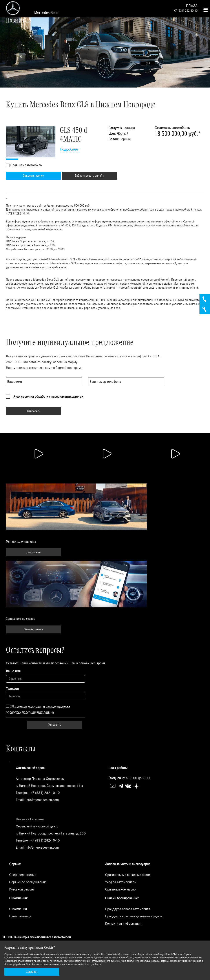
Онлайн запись (33, 629)
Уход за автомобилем (121, 882)
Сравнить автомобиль (26, 165)
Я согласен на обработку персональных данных (48, 397)
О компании (18, 909)
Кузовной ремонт (22, 889)
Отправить (34, 411)
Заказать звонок (34, 176)
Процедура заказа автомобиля (128, 909)
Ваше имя (13, 671)
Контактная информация (123, 924)
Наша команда (20, 916)
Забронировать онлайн (89, 176)
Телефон (12, 689)
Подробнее (69, 149)
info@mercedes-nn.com (42, 800)
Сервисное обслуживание (28, 882)
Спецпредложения (23, 875)
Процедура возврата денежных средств (134, 916)
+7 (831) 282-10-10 (186, 11)
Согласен (32, 972)
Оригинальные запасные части (128, 875)
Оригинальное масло (120, 889)
